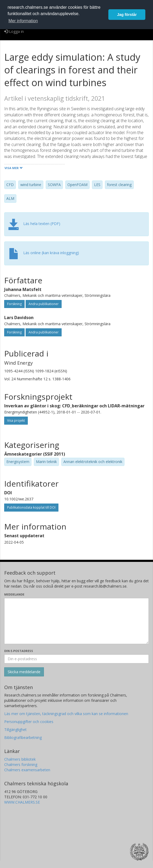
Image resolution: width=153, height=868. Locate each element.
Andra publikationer (44, 304)
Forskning (14, 304)
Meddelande (14, 594)
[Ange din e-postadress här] (76, 659)
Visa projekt (16, 420)
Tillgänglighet (15, 730)
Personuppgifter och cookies (29, 722)
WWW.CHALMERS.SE (22, 802)
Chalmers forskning (21, 765)
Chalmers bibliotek (20, 759)
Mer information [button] (23, 21)
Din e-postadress (19, 651)
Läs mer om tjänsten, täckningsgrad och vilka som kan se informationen (66, 714)
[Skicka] (24, 672)
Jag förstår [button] (127, 15)
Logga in (14, 31)
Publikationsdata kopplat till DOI (31, 507)
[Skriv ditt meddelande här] (76, 621)
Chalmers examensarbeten (27, 770)
